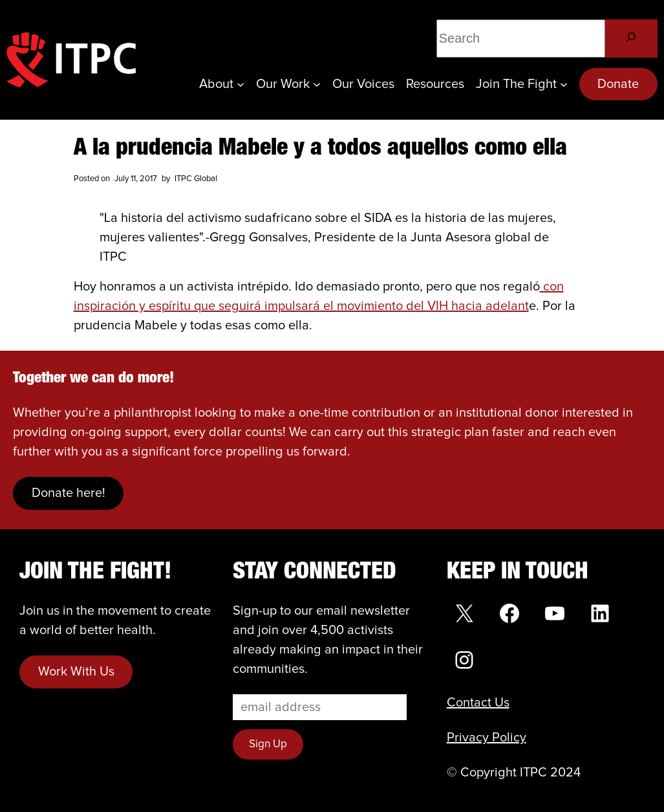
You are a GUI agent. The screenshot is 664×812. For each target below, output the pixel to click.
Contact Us (478, 703)
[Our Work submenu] (317, 84)
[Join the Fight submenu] (564, 84)
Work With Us (76, 672)
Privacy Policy (487, 738)
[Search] (631, 38)
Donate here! (69, 493)
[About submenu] (241, 84)
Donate (618, 84)
